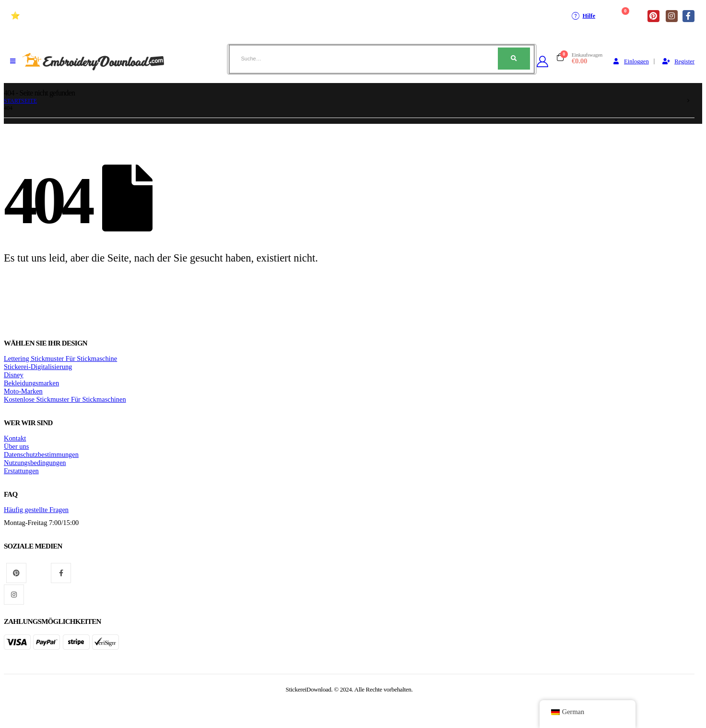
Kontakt (15, 438)
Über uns (16, 446)
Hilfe (583, 16)
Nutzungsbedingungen (35, 463)
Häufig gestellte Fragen (36, 510)
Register (678, 61)
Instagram (14, 595)
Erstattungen (21, 471)
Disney (14, 375)
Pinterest (16, 573)
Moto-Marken (23, 391)
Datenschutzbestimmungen (41, 454)
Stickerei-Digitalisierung (38, 367)
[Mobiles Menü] (13, 61)
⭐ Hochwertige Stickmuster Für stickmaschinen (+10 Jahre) (111, 16)
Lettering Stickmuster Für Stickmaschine (60, 358)
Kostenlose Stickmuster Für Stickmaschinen (65, 399)
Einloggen (630, 61)
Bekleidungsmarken (31, 383)
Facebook (61, 573)
